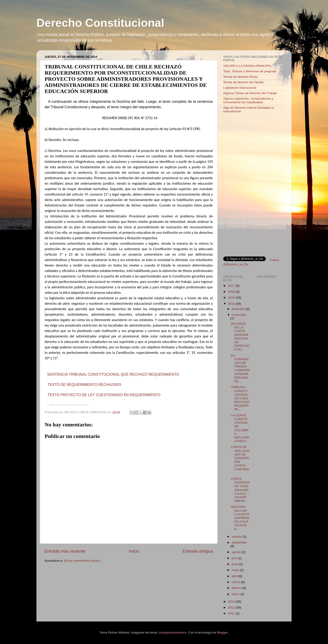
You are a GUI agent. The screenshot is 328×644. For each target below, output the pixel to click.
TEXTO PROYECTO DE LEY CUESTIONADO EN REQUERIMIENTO (104, 395)
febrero (237, 588)
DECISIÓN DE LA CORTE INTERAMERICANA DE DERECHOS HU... (240, 337)
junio (235, 564)
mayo (236, 570)
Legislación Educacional (240, 88)
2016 (232, 292)
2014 (232, 304)
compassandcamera (173, 633)
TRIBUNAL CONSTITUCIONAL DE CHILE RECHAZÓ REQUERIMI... (240, 398)
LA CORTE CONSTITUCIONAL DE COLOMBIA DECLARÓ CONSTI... (240, 428)
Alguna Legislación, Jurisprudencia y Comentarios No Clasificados (248, 100)
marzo (236, 582)
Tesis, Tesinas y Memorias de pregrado (250, 71)
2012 (232, 608)
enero (236, 594)
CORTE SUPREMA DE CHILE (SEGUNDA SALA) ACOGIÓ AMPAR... (240, 490)
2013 (232, 602)
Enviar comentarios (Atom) (82, 561)
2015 (232, 298)
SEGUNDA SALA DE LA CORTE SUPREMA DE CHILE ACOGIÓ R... (240, 518)
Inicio (134, 551)
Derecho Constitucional (100, 23)
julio (235, 558)
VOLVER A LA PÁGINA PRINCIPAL (247, 66)
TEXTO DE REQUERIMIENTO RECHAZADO (84, 385)
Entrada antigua (198, 551)
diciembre (239, 309)
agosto (237, 552)
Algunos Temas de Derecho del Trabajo (250, 93)
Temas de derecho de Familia (243, 82)
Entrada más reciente (65, 551)
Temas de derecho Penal (240, 77)
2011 (232, 613)
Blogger (222, 633)
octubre (237, 537)
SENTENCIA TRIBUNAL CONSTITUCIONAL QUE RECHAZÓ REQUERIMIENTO (113, 374)
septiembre (239, 542)
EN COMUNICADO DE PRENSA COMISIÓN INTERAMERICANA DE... (240, 368)
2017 (232, 286)
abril (235, 576)
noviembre (239, 315)
